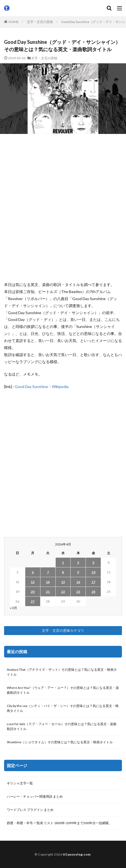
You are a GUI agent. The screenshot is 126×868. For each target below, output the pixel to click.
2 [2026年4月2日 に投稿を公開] (78, 562)
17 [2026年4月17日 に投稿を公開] (93, 582)
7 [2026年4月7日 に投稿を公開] (48, 572)
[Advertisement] (63, 208)
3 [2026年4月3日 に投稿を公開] (93, 562)
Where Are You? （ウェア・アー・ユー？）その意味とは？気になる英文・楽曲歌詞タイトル (63, 690)
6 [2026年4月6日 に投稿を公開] (33, 572)
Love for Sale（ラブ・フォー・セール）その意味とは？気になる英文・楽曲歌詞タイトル (62, 726)
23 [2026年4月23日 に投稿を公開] (78, 592)
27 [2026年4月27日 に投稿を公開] (33, 601)
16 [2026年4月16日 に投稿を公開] (78, 582)
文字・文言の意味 (40, 22)
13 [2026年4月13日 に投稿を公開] (33, 582)
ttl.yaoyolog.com (77, 854)
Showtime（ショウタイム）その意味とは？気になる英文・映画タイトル (60, 742)
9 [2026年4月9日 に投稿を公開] (78, 572)
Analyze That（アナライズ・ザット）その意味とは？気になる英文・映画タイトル (62, 672)
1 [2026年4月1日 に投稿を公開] (63, 562)
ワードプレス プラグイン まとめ (30, 810)
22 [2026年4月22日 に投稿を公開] (63, 592)
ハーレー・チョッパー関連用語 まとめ (35, 796)
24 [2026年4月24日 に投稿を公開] (93, 592)
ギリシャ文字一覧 (20, 783)
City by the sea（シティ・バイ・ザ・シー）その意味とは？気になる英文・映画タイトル (63, 708)
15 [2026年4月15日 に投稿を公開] (63, 582)
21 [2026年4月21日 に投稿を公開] (48, 592)
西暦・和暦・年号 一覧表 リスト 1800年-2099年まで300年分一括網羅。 (59, 823)
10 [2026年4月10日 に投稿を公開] (93, 572)
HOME (14, 22)
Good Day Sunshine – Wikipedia (42, 387)
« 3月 (13, 608)
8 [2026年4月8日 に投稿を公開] (63, 572)
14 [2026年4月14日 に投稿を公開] (48, 582)
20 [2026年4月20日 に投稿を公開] (33, 592)
